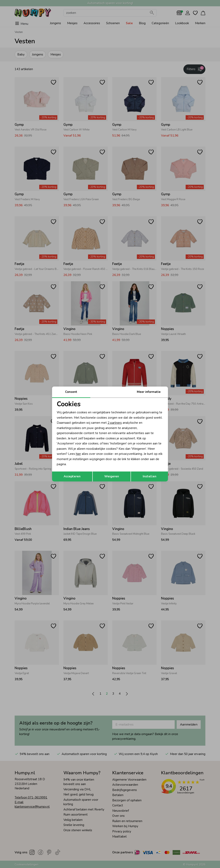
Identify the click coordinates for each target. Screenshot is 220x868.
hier (78, 454)
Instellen (150, 476)
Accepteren (72, 476)
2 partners (115, 423)
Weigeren (112, 476)
